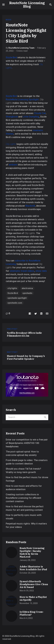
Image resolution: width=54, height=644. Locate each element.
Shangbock (12, 117)
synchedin (27, 293)
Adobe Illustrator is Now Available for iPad (33, 568)
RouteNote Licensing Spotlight (22, 99)
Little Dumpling (31, 117)
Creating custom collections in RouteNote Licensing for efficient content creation (23, 498)
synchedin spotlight (17, 298)
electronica (27, 288)
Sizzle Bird (12, 57)
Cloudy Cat (40, 113)
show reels (41, 271)
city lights (12, 288)
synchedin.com (15, 303)
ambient (13, 165)
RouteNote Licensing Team (21, 48)
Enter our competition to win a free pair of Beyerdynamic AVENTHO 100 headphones (27, 443)
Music (9, 20)
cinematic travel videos (22, 271)
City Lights (11, 144)
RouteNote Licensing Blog (27, 5)
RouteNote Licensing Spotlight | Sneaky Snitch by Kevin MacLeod (32, 552)
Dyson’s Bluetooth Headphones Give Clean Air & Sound (34, 584)
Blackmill (30, 206)
